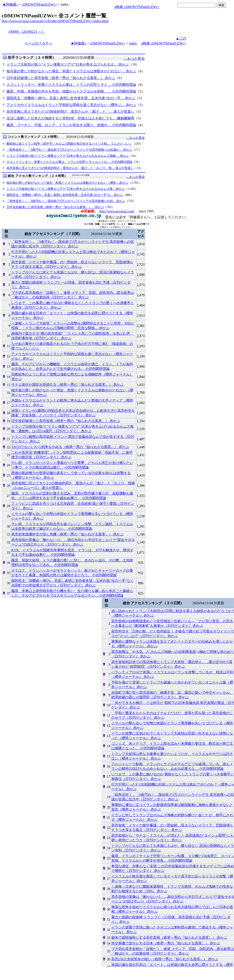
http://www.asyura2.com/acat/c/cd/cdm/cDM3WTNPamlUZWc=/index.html (55, 21)
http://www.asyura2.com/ (117, 211)
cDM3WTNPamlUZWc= (39, 4)
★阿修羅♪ (10, 4)
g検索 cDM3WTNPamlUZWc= (137, 7)
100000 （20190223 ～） (27, 32)
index (133, 43)
